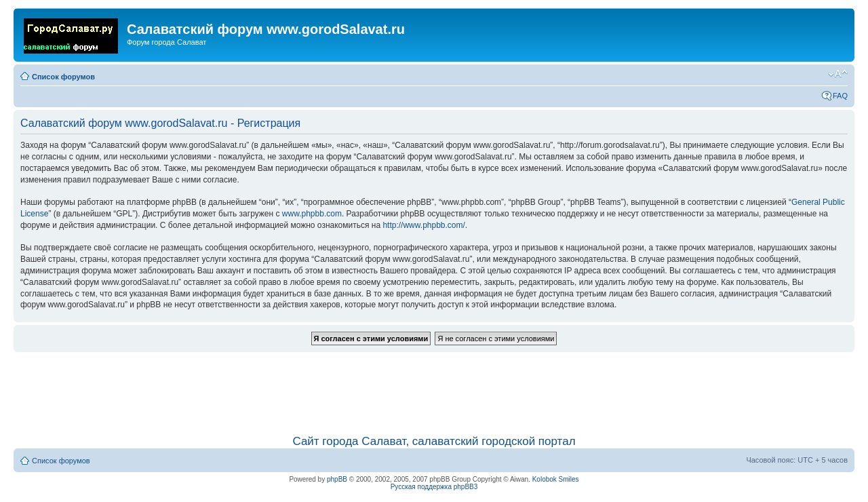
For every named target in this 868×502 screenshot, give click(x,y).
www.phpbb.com (312, 214)
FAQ (840, 96)
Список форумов (63, 77)
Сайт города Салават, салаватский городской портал (434, 441)
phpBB (337, 479)
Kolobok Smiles (556, 479)
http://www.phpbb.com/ (423, 225)
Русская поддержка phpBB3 (434, 487)
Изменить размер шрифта (838, 74)
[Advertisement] (434, 387)
